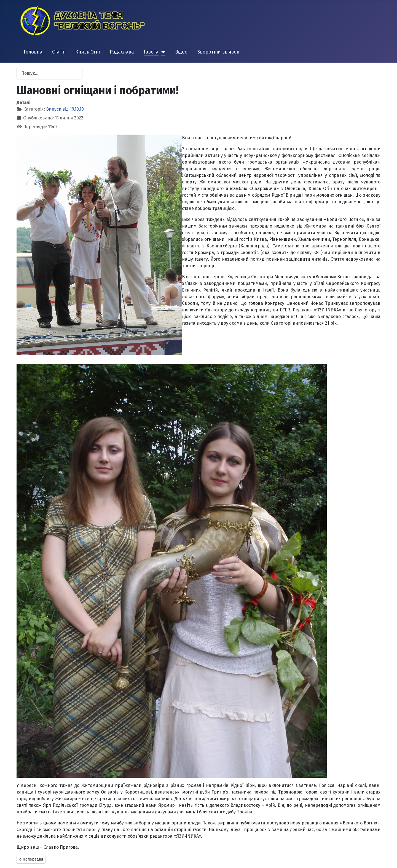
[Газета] (162, 52)
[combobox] (49, 73)
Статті (59, 52)
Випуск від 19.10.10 (65, 109)
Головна (33, 52)
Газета (151, 52)
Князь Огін (88, 52)
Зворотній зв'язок (218, 52)
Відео (181, 52)
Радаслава (122, 52)
